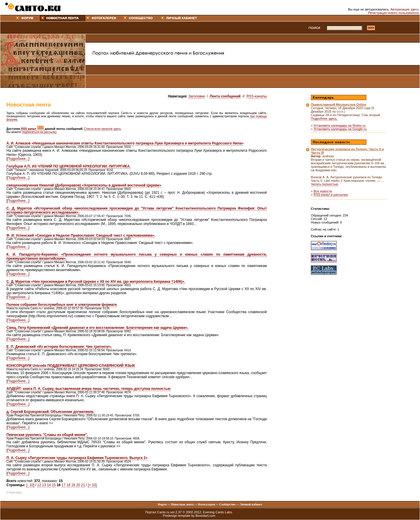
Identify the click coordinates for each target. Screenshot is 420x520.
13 (44, 485)
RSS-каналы (257, 96)
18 (68, 485)
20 (78, 485)
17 (63, 485)
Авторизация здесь (405, 9)
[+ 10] (92, 485)
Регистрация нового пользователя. (394, 13)
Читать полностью (324, 184)
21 (83, 485)
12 (39, 485)
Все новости (323, 191)
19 (73, 485)
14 (49, 485)
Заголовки (197, 96)
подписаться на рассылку (39, 132)
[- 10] (30, 485)
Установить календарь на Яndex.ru (339, 125)
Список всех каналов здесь (102, 129)
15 (54, 485)
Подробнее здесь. (324, 118)
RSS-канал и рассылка (331, 195)
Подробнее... (18, 159)
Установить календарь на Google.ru (340, 129)
